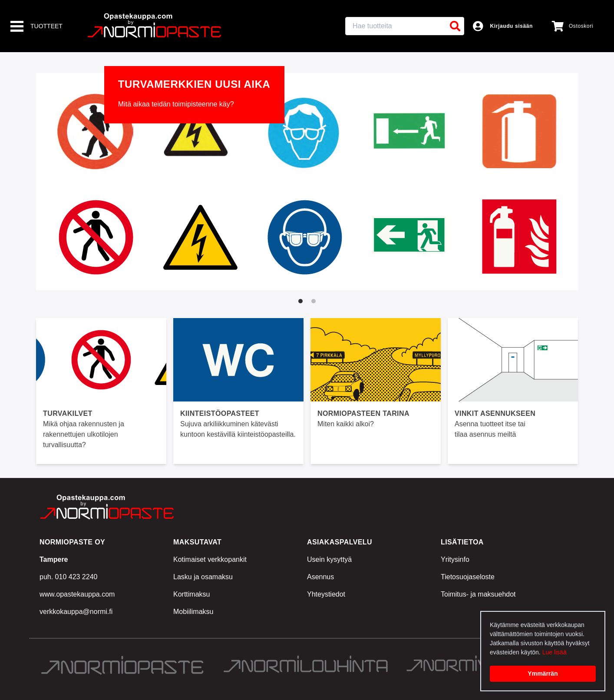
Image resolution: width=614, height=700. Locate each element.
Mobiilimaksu (193, 612)
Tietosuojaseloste (468, 577)
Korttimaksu (191, 594)
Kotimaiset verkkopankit (210, 559)
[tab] (300, 301)
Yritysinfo (455, 559)
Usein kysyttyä (329, 559)
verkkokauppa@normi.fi (76, 612)
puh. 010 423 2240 (68, 577)
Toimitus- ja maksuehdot (478, 594)
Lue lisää (555, 652)
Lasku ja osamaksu (203, 577)
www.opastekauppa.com (77, 594)
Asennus (320, 577)
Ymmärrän (543, 673)
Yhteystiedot (326, 594)
